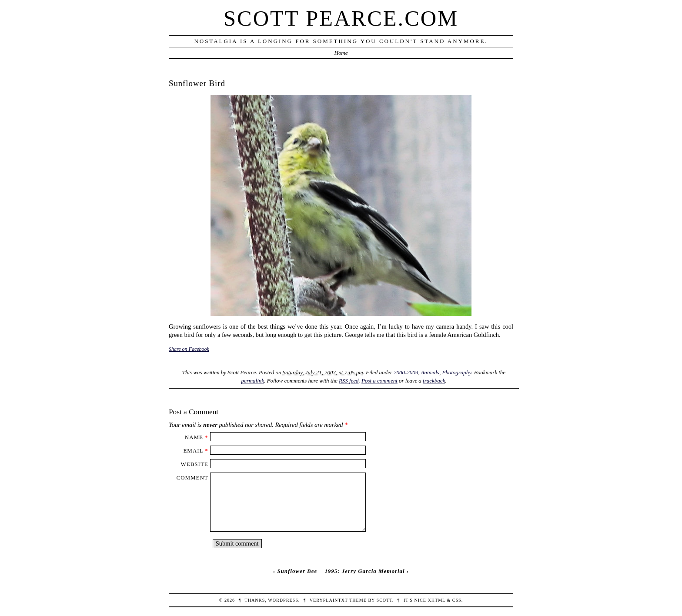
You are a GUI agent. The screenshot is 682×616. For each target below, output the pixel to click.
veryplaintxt (329, 600)
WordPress (283, 600)
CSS (457, 600)
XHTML (436, 600)
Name (194, 437)
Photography (456, 372)
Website (195, 464)
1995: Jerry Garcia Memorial (364, 571)
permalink (253, 381)
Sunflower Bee (297, 571)
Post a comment (379, 381)
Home (341, 53)
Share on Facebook (189, 349)
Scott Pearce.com (341, 18)
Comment (192, 478)
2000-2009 (406, 372)
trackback (434, 381)
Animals (430, 372)
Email (193, 451)
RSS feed (349, 381)
